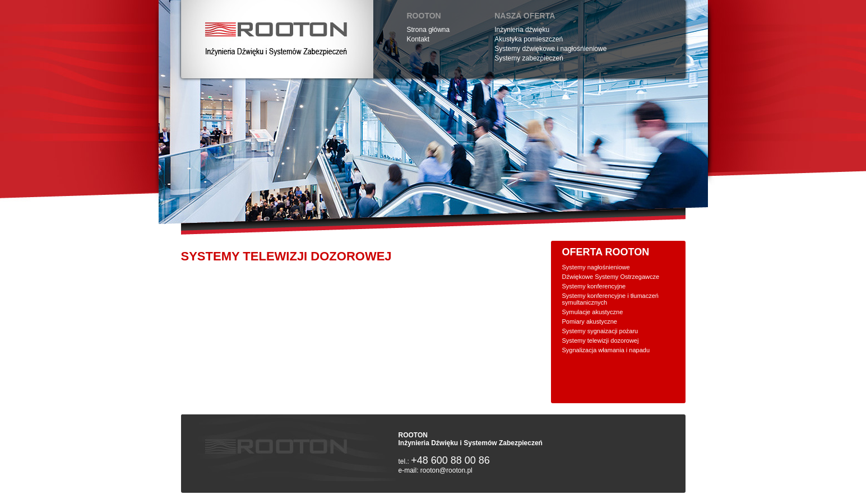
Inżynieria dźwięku (522, 30)
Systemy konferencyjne (594, 286)
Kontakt (418, 39)
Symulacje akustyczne (593, 312)
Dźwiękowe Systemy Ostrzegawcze (611, 277)
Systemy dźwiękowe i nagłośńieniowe (550, 49)
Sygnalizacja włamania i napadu (606, 350)
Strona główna (429, 30)
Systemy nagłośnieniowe (596, 267)
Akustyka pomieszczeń (529, 39)
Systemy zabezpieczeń (529, 58)
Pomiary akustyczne (590, 321)
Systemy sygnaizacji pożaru (600, 331)
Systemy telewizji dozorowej (601, 340)
